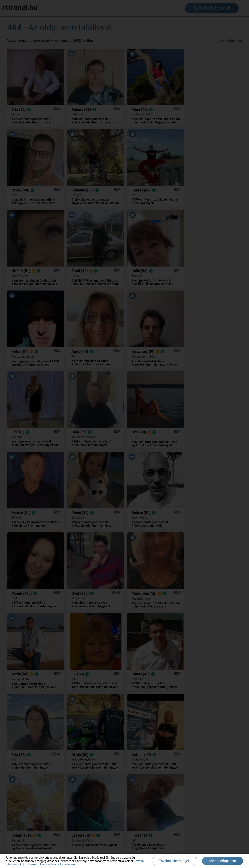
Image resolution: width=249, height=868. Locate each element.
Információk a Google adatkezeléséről (51, 864)
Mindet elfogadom (223, 861)
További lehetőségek (175, 861)
